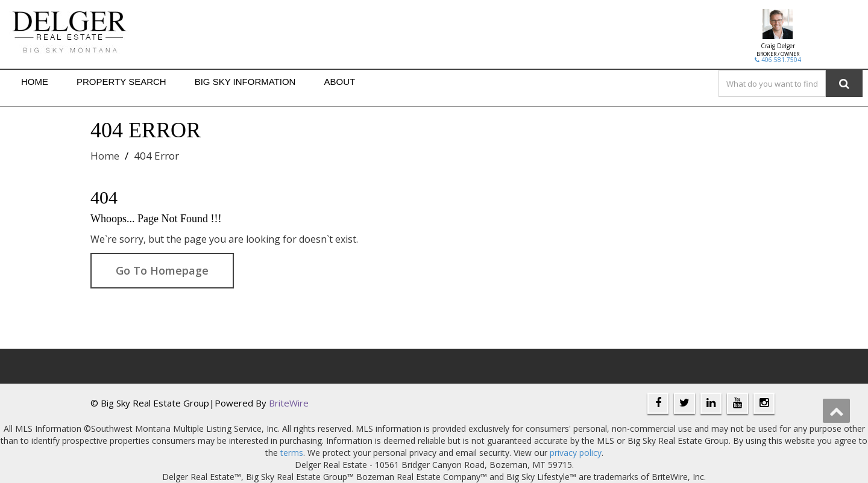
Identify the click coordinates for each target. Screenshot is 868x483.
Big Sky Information (245, 82)
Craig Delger (778, 46)
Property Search (121, 82)
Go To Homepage (162, 270)
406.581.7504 (778, 60)
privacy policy (576, 453)
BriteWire (289, 403)
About (339, 82)
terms (292, 453)
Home (35, 82)
